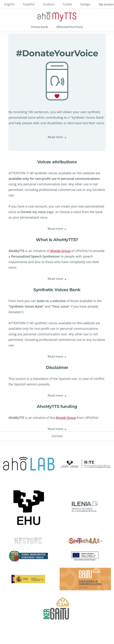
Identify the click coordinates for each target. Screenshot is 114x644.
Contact (57, 436)
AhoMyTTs (57, 16)
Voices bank (40, 27)
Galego (85, 4)
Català (67, 4)
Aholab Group (60, 251)
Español (29, 4)
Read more (59, 137)
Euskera (49, 4)
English (9, 4)
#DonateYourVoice (70, 27)
